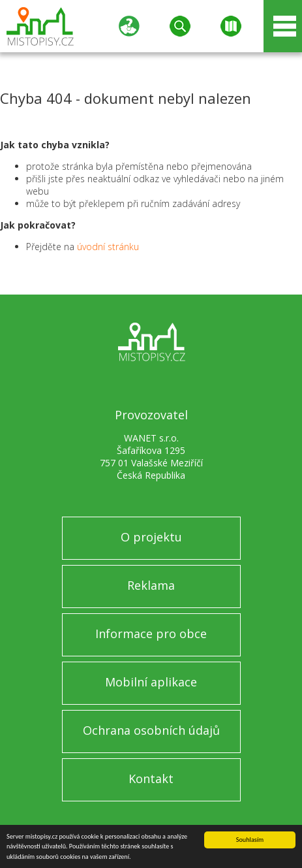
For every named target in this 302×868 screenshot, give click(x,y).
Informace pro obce (151, 634)
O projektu (151, 537)
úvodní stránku (108, 247)
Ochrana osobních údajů (151, 730)
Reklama (151, 585)
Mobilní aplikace (151, 682)
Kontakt (151, 779)
